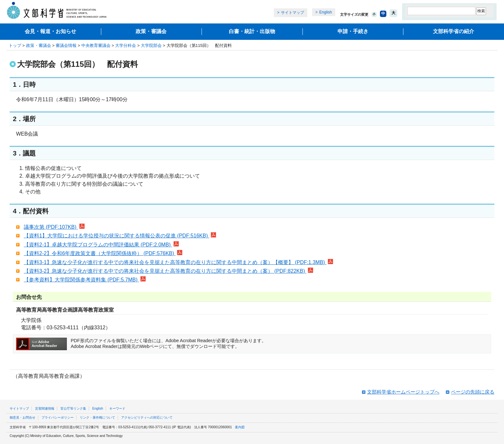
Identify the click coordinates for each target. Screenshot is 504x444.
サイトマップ (292, 13)
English (325, 12)
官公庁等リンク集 (73, 408)
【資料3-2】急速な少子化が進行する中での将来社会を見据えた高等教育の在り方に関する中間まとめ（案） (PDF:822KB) (168, 271)
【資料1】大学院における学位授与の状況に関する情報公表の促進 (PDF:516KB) (120, 236)
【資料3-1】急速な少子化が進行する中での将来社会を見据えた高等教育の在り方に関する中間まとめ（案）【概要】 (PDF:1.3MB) (178, 262)
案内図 (240, 427)
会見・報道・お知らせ (50, 31)
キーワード (117, 408)
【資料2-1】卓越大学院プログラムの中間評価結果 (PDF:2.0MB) (101, 245)
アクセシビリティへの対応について (147, 417)
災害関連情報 (45, 408)
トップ (15, 45)
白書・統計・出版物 (252, 31)
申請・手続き (353, 31)
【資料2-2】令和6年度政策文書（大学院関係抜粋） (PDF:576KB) (103, 253)
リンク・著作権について (97, 417)
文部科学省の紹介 (454, 31)
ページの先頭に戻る (473, 392)
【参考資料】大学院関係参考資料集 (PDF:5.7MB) (85, 280)
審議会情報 (66, 45)
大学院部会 (151, 45)
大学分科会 (126, 45)
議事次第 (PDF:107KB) (54, 227)
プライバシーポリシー (58, 417)
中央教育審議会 (96, 45)
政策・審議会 (151, 31)
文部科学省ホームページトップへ (403, 392)
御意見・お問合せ (22, 417)
